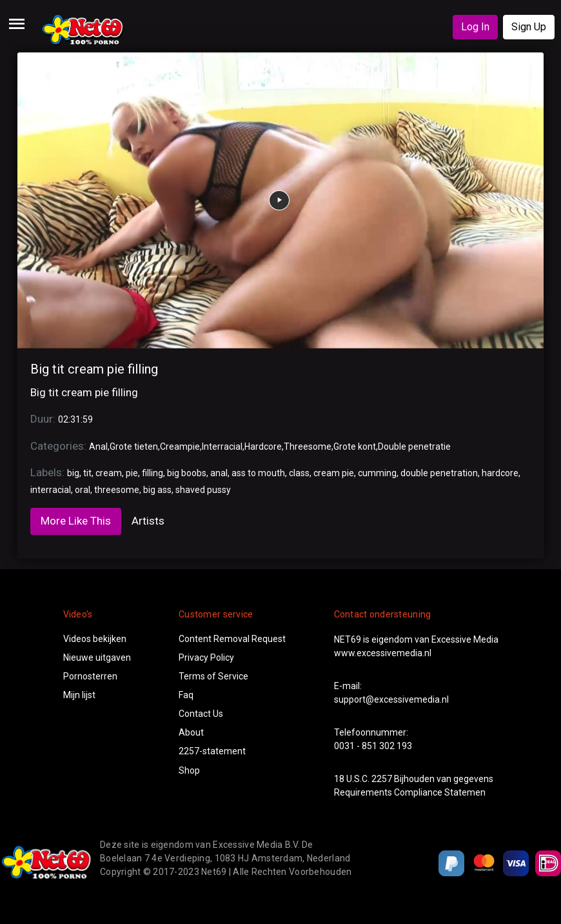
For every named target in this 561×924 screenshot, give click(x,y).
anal (219, 473)
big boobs (187, 473)
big (73, 473)
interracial (51, 490)
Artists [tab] (148, 521)
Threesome (308, 447)
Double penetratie (414, 447)
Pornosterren (90, 676)
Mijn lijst (79, 695)
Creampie (180, 447)
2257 (382, 779)
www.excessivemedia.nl (383, 653)
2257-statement (212, 751)
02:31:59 (75, 419)
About (191, 732)
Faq (186, 695)
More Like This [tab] (76, 521)
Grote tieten (134, 447)
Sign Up (529, 27)
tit (87, 473)
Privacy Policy (206, 658)
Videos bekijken (95, 639)
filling (153, 473)
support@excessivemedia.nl (391, 699)
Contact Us (201, 714)
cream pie (334, 473)
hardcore (500, 473)
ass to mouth (258, 473)
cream (109, 473)
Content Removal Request (232, 639)
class (299, 473)
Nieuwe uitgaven (97, 658)
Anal (98, 447)
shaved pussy (203, 490)
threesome (117, 490)
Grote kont (355, 447)
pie (132, 473)
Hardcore (263, 447)
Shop (189, 770)
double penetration (439, 473)
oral (83, 490)
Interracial (222, 447)
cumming (377, 473)
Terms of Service (213, 676)
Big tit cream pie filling (94, 369)
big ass (157, 490)
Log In (475, 27)
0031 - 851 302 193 (373, 746)
